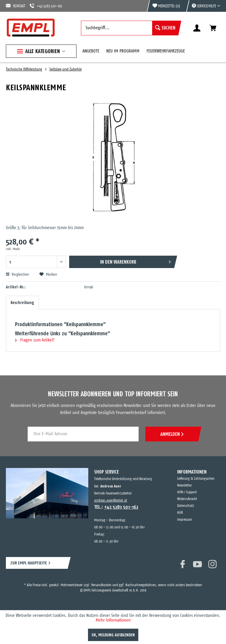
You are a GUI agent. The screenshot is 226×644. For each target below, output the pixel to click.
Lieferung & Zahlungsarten (196, 479)
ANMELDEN (172, 434)
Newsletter (185, 486)
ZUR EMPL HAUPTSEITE (29, 563)
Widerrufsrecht (187, 499)
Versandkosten (101, 585)
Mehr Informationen (113, 620)
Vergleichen (18, 275)
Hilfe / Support (187, 492)
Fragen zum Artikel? (35, 340)
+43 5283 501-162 (46, 6)
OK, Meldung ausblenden (113, 635)
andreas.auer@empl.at (111, 501)
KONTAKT (16, 6)
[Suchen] (165, 28)
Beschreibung (22, 303)
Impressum (185, 520)
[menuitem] (203, 6)
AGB (180, 513)
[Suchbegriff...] (130, 28)
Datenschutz (186, 506)
